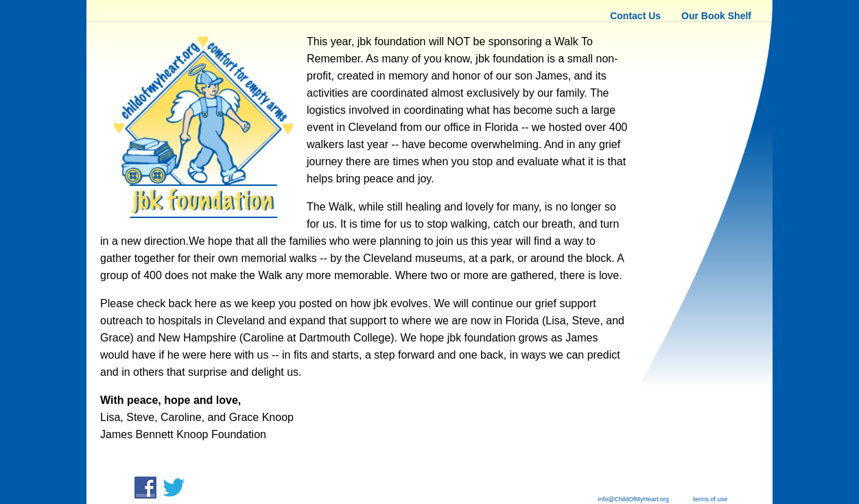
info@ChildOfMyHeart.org (634, 499)
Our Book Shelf (716, 16)
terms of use (711, 499)
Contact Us (635, 16)
